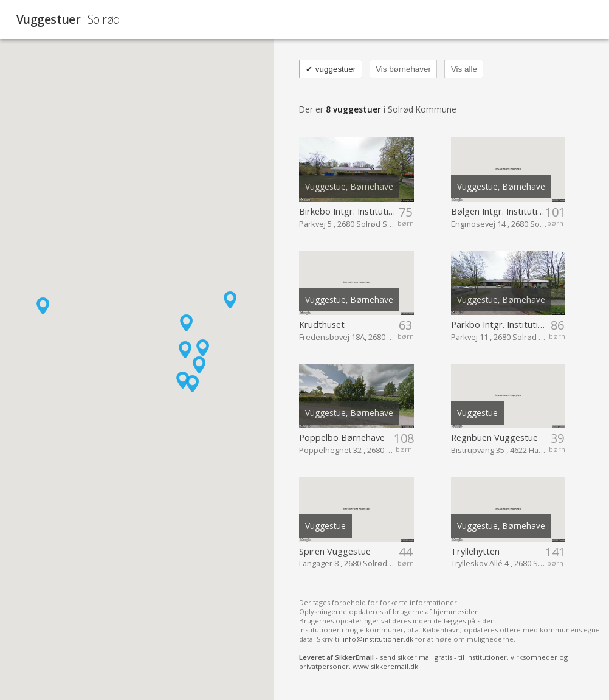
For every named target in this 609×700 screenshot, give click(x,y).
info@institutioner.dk (378, 639)
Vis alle (464, 69)
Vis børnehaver (403, 69)
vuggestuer (331, 69)
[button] (43, 306)
